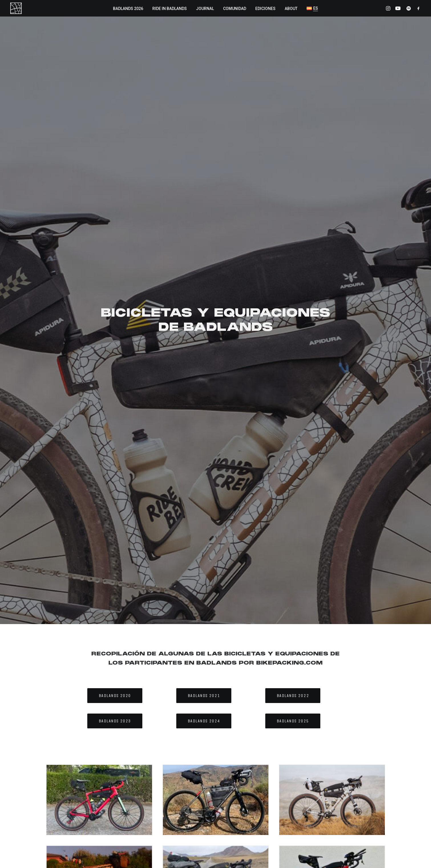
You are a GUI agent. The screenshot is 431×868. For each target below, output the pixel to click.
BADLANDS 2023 (115, 257)
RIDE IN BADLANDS (170, 9)
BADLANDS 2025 (293, 257)
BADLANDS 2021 (204, 232)
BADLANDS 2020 (115, 232)
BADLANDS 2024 (204, 257)
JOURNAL (205, 9)
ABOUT (291, 9)
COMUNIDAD (235, 9)
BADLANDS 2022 (293, 232)
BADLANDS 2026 (128, 9)
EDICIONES (265, 9)
